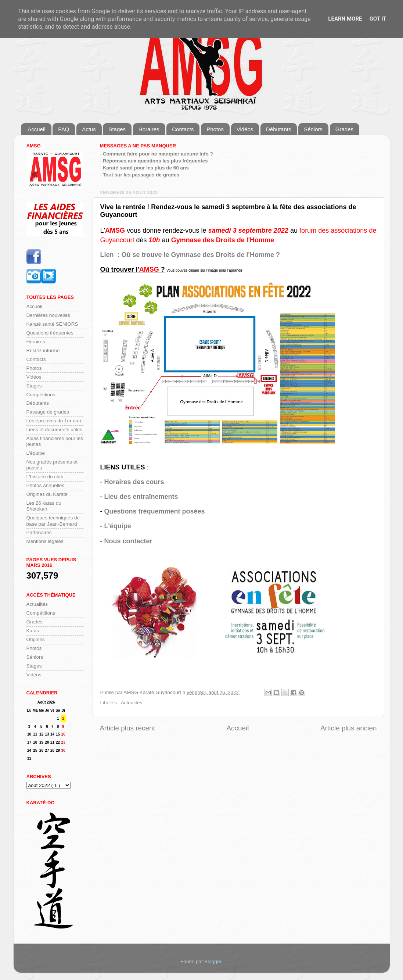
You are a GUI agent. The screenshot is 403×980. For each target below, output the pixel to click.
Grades (344, 129)
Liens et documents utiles (54, 430)
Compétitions (41, 395)
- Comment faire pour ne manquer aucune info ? (156, 154)
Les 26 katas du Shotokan (44, 506)
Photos (215, 129)
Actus (89, 129)
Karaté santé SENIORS (52, 324)
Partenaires (39, 532)
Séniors (313, 129)
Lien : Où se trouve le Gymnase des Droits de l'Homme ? (190, 255)
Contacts (183, 129)
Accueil (36, 129)
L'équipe (118, 526)
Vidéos (245, 129)
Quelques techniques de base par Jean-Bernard (53, 521)
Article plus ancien (348, 728)
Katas (33, 631)
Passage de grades (48, 412)
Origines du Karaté (47, 494)
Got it (378, 19)
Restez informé (43, 350)
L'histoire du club (45, 477)
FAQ (64, 129)
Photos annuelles (46, 485)
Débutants (278, 129)
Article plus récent (127, 728)
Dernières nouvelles (48, 315)
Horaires (149, 129)
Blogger (213, 961)
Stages (117, 129)
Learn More (345, 19)
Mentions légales (45, 541)
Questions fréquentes (50, 333)
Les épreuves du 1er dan (54, 421)
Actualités (132, 703)
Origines (36, 639)
